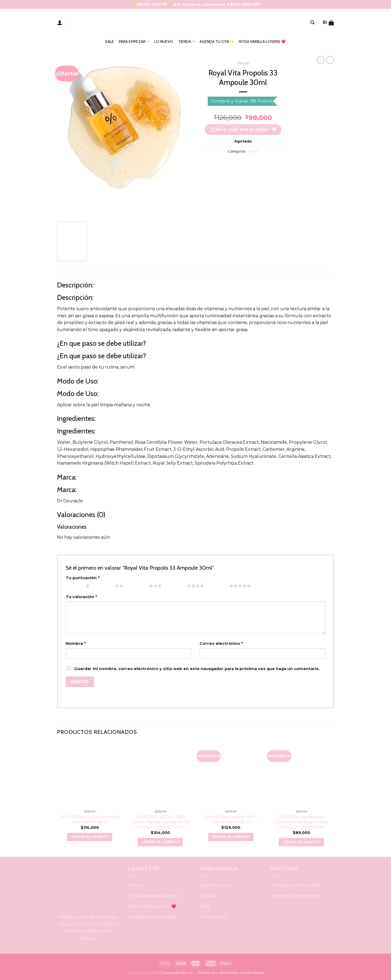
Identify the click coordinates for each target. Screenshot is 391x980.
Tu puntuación (83, 578)
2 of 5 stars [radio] (104, 586)
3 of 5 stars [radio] (138, 586)
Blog (205, 906)
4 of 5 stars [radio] (176, 586)
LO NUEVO (164, 42)
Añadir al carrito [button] (90, 837)
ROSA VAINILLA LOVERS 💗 (262, 42)
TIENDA (186, 41)
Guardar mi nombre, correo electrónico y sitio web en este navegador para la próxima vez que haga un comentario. (197, 669)
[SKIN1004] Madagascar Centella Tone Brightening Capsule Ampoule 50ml (302, 822)
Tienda (136, 885)
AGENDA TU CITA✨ (217, 42)
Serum (243, 63)
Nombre (76, 643)
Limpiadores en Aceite (152, 917)
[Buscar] (312, 23)
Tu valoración (81, 597)
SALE (110, 42)
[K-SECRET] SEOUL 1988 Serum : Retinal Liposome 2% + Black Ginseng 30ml (160, 822)
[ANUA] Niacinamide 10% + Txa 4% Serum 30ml (231, 819)
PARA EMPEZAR (134, 41)
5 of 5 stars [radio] (218, 586)
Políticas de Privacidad (295, 885)
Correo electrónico (221, 643)
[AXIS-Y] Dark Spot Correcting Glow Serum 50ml (90, 819)
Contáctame (213, 917)
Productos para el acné (154, 896)
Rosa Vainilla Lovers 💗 (153, 906)
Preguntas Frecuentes (296, 896)
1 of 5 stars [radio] (74, 586)
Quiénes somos (216, 885)
